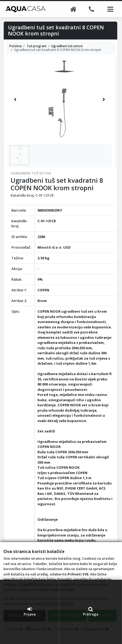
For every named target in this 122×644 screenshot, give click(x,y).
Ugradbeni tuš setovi (31, 173)
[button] (15, 100)
